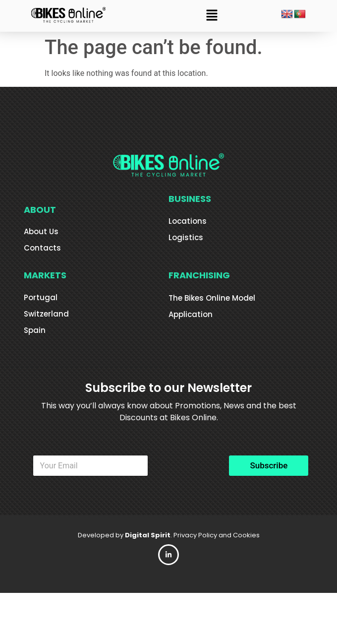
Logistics (186, 237)
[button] (212, 16)
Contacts (42, 248)
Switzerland (46, 314)
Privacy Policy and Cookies (217, 535)
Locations (188, 221)
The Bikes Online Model (212, 298)
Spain (35, 330)
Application (191, 314)
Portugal (41, 297)
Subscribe (269, 465)
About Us (41, 231)
